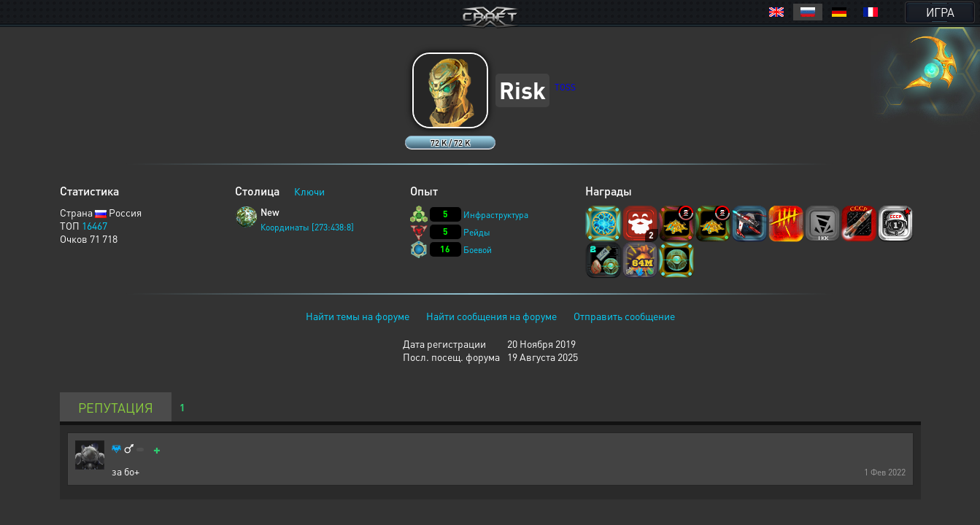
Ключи (309, 191)
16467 (94, 225)
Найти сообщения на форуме (491, 316)
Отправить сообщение (624, 316)
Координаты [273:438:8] (307, 227)
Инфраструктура (496, 215)
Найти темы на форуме (358, 316)
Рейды (477, 232)
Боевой (478, 250)
